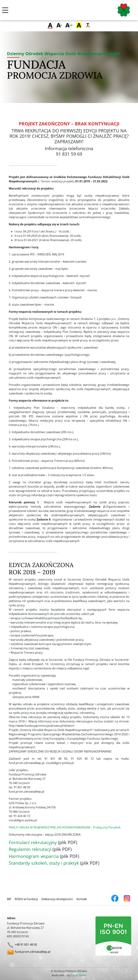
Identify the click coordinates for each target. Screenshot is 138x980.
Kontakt (82, 899)
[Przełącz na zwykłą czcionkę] (50, 26)
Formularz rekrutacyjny (33, 842)
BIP (9, 899)
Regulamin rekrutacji (30, 849)
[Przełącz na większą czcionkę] (59, 26)
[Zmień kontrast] (79, 26)
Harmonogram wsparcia (34, 856)
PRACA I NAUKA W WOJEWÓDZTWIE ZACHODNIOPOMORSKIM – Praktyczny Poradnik (65, 827)
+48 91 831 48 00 (26, 945)
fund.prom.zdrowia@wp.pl (33, 952)
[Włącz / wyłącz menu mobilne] (5, 10)
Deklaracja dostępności (57, 899)
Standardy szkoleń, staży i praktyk (44, 863)
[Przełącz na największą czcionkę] (69, 26)
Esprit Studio (79, 975)
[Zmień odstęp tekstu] (88, 26)
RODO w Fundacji (26, 899)
